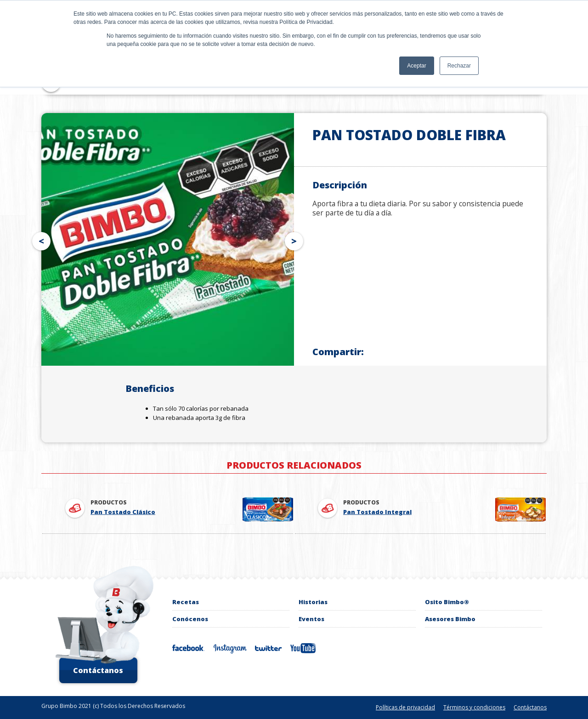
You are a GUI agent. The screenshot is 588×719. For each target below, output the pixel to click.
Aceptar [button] (416, 66)
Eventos (311, 619)
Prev (40, 239)
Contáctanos (98, 670)
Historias (313, 602)
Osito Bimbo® (447, 602)
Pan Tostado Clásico (123, 512)
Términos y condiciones (474, 707)
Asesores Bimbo (450, 619)
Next (296, 239)
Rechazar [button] (459, 66)
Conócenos (190, 619)
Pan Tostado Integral (377, 512)
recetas (186, 602)
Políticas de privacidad (405, 707)
